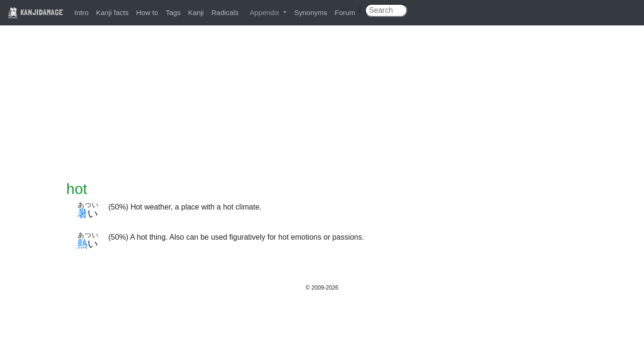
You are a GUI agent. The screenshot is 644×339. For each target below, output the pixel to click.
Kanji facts (112, 12)
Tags (173, 12)
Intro (81, 12)
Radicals (225, 12)
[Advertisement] (322, 109)
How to (147, 12)
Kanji (196, 12)
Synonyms (311, 12)
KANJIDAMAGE (35, 12)
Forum (345, 12)
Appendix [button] (265, 12)
